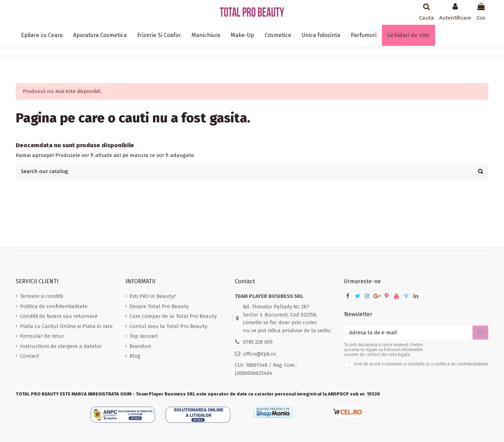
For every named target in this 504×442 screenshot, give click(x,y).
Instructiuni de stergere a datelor (61, 346)
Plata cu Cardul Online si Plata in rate (66, 326)
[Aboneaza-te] (480, 333)
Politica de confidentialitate (54, 306)
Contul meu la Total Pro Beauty (168, 326)
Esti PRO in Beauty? (153, 296)
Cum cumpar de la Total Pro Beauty (173, 316)
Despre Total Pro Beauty (159, 306)
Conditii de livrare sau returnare (59, 316)
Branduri (140, 346)
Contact (30, 356)
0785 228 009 (258, 342)
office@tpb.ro (260, 354)
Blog (135, 356)
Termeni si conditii (41, 296)
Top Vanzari (143, 336)
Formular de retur (42, 336)
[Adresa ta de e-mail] (408, 333)
